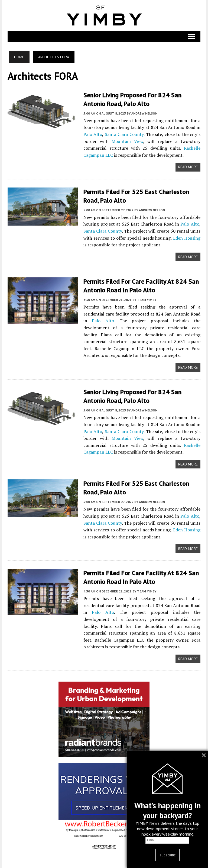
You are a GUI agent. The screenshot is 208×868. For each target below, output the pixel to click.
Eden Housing (187, 237)
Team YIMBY (146, 299)
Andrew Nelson (144, 113)
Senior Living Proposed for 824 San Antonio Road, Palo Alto (132, 99)
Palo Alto (93, 134)
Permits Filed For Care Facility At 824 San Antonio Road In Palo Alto (141, 285)
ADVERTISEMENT (104, 845)
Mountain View (127, 141)
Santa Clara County (124, 134)
